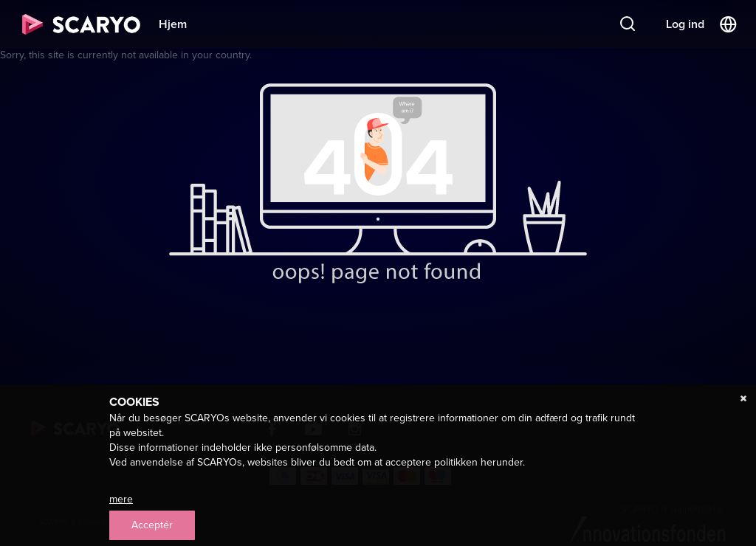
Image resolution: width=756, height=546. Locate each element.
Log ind (685, 24)
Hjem (173, 24)
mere (121, 499)
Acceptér (152, 525)
